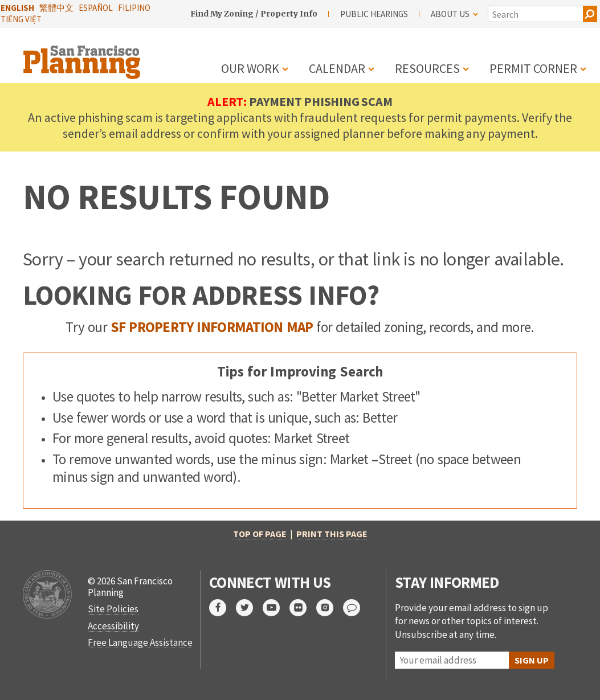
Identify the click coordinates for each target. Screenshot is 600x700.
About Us (454, 14)
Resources (427, 68)
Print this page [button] (332, 534)
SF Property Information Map (212, 327)
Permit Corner (533, 68)
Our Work (250, 68)
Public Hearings (374, 14)
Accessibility (113, 626)
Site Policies (113, 609)
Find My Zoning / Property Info (254, 14)
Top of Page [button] (260, 534)
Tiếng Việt (21, 19)
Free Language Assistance (140, 642)
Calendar (337, 68)
